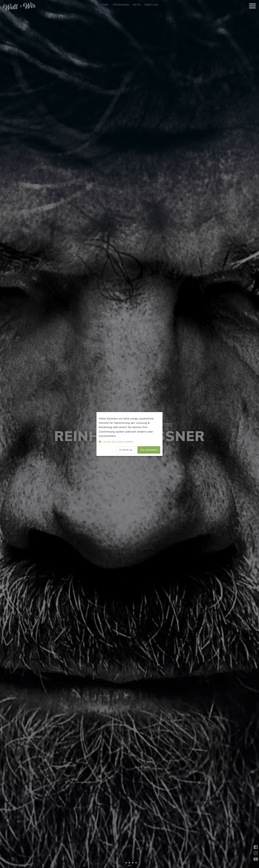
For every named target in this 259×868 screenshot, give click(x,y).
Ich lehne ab (126, 450)
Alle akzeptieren (149, 450)
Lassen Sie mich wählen (118, 442)
